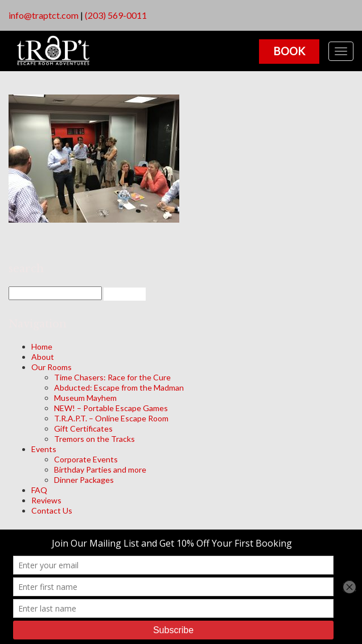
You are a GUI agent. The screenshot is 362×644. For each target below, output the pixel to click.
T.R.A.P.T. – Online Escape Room (111, 418)
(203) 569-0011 (116, 15)
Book (289, 51)
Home (42, 346)
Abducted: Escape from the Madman (119, 387)
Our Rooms (52, 367)
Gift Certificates (83, 428)
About (43, 357)
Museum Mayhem (85, 398)
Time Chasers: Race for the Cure (112, 377)
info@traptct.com (44, 15)
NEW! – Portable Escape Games (111, 408)
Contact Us (52, 510)
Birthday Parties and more (100, 469)
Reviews (46, 500)
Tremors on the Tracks (94, 439)
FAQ (39, 490)
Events (44, 449)
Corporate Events (86, 459)
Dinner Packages (84, 480)
